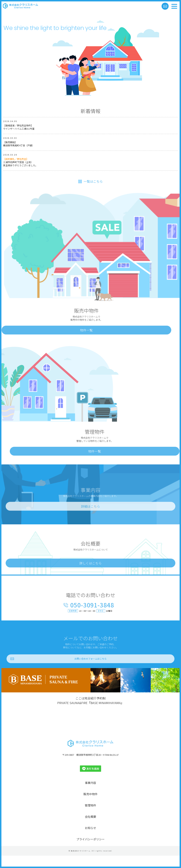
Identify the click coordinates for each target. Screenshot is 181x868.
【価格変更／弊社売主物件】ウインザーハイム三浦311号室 (19, 127)
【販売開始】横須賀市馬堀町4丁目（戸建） (19, 144)
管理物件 (90, 817)
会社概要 (90, 828)
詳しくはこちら (90, 574)
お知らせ (90, 839)
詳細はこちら (90, 518)
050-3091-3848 (92, 616)
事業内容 (90, 794)
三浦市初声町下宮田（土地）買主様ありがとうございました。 (20, 162)
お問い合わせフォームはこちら (90, 670)
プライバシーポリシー (90, 850)
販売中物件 (90, 805)
